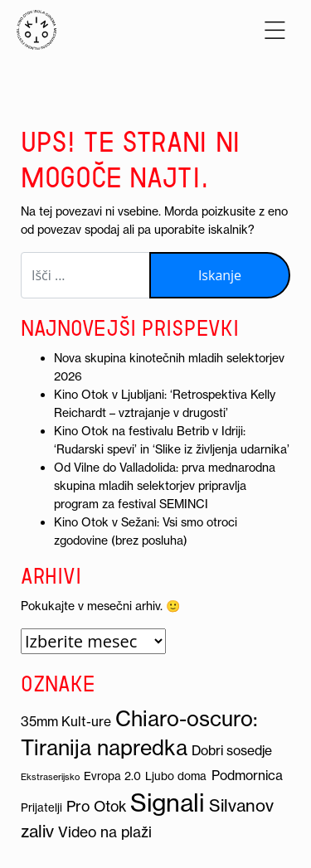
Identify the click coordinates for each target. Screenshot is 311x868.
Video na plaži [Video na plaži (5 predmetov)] (105, 832)
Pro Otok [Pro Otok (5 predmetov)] (96, 807)
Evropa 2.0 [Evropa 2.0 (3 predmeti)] (112, 776)
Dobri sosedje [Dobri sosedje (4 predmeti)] (232, 750)
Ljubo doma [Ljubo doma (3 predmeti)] (176, 776)
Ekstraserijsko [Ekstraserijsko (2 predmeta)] (50, 777)
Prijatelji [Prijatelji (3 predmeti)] (41, 808)
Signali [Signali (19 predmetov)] (167, 803)
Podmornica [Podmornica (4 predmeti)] (247, 775)
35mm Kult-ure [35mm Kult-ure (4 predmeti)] (66, 721)
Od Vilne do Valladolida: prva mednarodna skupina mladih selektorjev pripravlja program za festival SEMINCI (165, 486)
